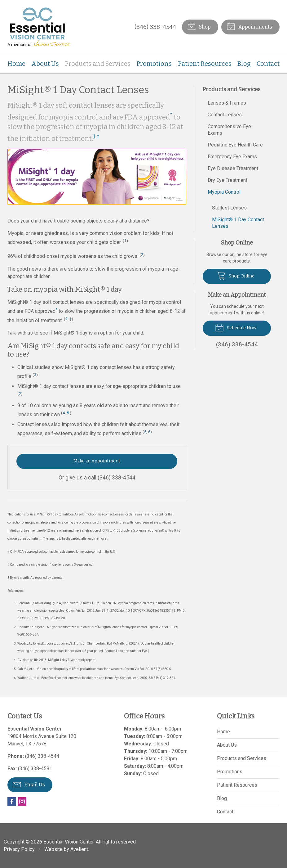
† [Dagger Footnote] (98, 137)
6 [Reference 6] (149, 432)
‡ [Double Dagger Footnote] (71, 319)
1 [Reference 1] (94, 137)
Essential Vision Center (68, 842)
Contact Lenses (225, 115)
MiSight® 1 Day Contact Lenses (238, 223)
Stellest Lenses (229, 208)
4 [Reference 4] (64, 413)
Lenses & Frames (227, 103)
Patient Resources (205, 64)
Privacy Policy (19, 849)
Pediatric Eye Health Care (235, 145)
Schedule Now (236, 327)
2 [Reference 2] (142, 255)
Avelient (79, 849)
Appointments (249, 26)
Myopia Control (224, 192)
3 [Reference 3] (35, 375)
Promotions (154, 64)
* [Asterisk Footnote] (171, 115)
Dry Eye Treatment (227, 180)
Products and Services (98, 64)
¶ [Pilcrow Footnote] (68, 413)
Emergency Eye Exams (232, 157)
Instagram (22, 802)
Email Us (29, 784)
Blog (244, 64)
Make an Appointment (97, 461)
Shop (199, 26)
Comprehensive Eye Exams (229, 130)
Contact (268, 64)
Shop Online (236, 275)
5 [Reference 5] (145, 432)
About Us (45, 64)
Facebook (12, 802)
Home (16, 64)
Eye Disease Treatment (233, 168)
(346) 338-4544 (155, 27)
